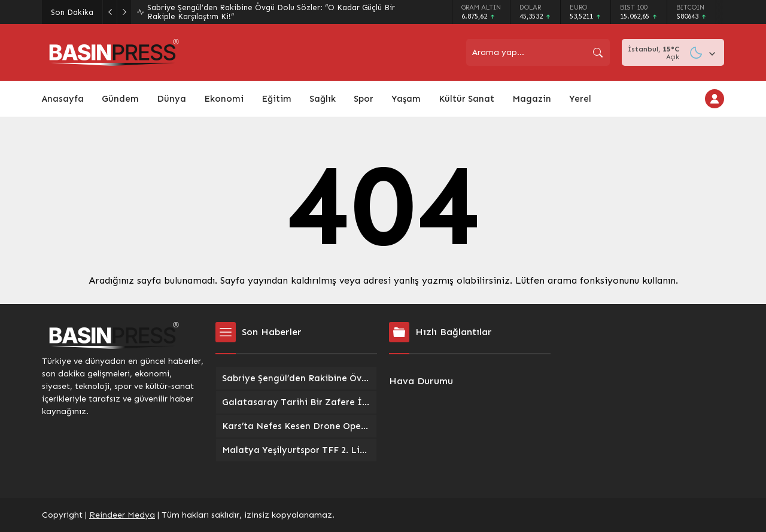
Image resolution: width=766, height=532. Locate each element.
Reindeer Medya (122, 515)
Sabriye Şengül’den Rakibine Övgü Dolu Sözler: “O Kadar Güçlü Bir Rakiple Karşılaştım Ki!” (271, 12)
